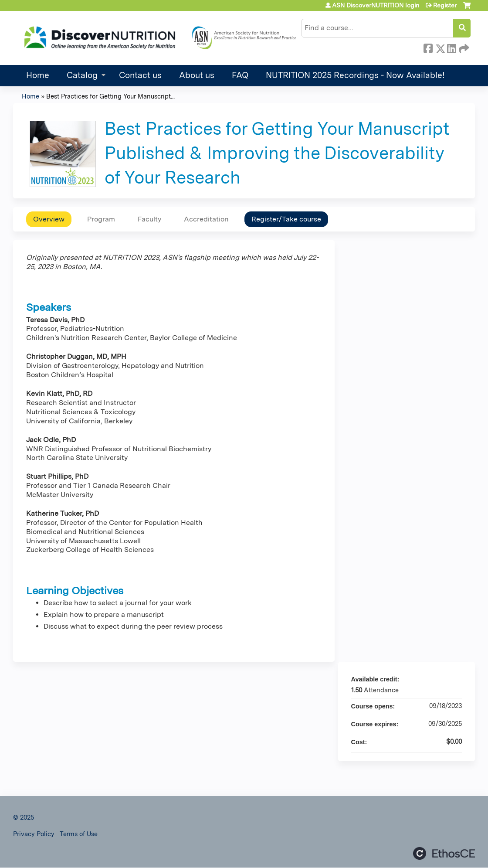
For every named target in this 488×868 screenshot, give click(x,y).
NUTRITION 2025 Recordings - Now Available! (355, 75)
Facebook (428, 47)
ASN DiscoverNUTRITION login (376, 5)
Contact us (140, 75)
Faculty (149, 219)
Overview (49, 219)
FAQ (240, 75)
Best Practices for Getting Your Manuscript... (110, 96)
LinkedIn (451, 47)
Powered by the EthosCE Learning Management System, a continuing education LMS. (444, 853)
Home (38, 75)
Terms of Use (79, 834)
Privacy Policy (34, 834)
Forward (463, 47)
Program (101, 219)
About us (197, 75)
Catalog (82, 75)
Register (445, 5)
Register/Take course (286, 219)
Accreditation (206, 219)
